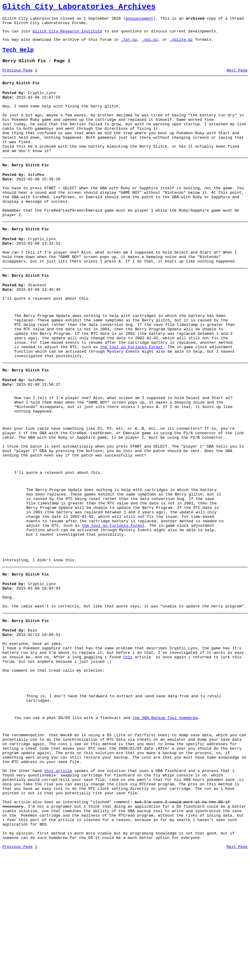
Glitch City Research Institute (67, 35)
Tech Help (18, 56)
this (128, 751)
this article (58, 884)
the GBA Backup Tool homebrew (165, 821)
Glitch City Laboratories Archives (79, 8)
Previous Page (17, 78)
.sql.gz (150, 45)
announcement (139, 21)
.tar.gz (129, 45)
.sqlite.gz (181, 45)
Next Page (237, 78)
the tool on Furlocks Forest (132, 394)
